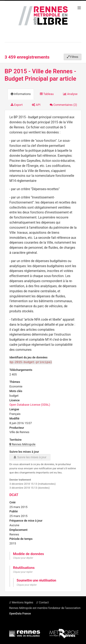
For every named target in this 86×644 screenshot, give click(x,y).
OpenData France (20, 613)
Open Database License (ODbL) (30, 404)
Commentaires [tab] (63, 105)
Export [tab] (17, 105)
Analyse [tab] (70, 94)
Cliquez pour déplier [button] (23, 558)
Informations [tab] (21, 94)
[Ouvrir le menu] (79, 8)
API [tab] (36, 105)
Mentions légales (23, 602)
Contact (44, 602)
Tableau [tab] (47, 94)
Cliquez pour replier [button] (23, 572)
